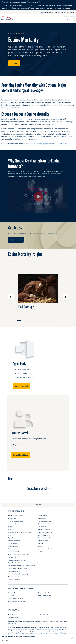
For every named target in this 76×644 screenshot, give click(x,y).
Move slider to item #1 (19, 321)
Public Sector (42, 527)
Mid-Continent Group (15, 577)
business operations (16, 33)
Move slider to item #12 (54, 321)
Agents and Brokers (47, 12)
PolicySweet (42, 518)
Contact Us (65, 12)
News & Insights (13, 617)
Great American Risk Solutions (18, 568)
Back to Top (38, 505)
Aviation (11, 527)
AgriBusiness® (13, 518)
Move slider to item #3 (25, 321)
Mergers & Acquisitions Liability (18, 574)
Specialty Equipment (44, 535)
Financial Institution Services (17, 560)
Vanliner (41, 552)
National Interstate (14, 580)
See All (13, 262)
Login (72, 12)
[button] (72, 638)
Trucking (41, 546)
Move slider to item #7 (38, 321)
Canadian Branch (13, 593)
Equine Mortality (13, 546)
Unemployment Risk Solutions (47, 549)
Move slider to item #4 (29, 321)
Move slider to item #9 (44, 321)
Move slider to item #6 (35, 321)
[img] (7, 19)
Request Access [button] (16, 240)
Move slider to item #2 (22, 321)
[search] (67, 19)
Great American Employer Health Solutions (22, 566)
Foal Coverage (26, 307)
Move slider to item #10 (47, 321)
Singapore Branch (44, 593)
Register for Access (22, 445)
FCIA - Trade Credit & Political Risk (19, 554)
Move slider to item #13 (57, 321)
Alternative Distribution (15, 521)
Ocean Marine (42, 516)
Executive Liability (14, 552)
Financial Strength (44, 614)
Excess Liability (13, 549)
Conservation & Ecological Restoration (20, 532)
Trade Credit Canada (44, 596)
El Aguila (11, 596)
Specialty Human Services (46, 538)
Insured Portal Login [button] (21, 455)
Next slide (65, 297)
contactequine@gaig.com (40, 143)
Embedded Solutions (15, 541)
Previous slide (11, 297)
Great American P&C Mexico (17, 601)
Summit (40, 543)
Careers (57, 12)
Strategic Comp (43, 541)
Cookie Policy (6, 641)
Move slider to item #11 (51, 321)
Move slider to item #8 (41, 321)
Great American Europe (16, 598)
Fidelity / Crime (13, 557)
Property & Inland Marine (46, 524)
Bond (10, 529)
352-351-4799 (62, 143)
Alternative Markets (14, 524)
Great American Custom (16, 563)
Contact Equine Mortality (38, 489)
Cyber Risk (12, 538)
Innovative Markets (14, 571)
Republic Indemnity (44, 529)
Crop (10, 535)
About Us (11, 614)
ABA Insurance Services (16, 516)
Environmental (13, 543)
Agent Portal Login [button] (22, 386)
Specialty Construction (45, 532)
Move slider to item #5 (32, 321)
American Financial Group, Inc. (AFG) (49, 630)
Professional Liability (44, 521)
